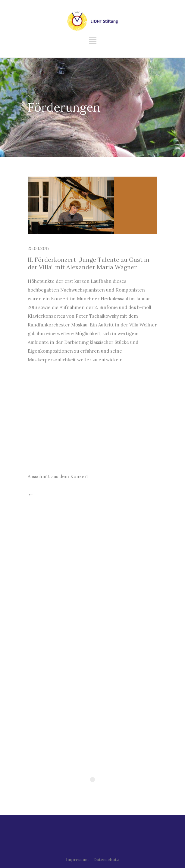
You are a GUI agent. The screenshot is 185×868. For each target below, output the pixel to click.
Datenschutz (106, 860)
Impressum (77, 860)
